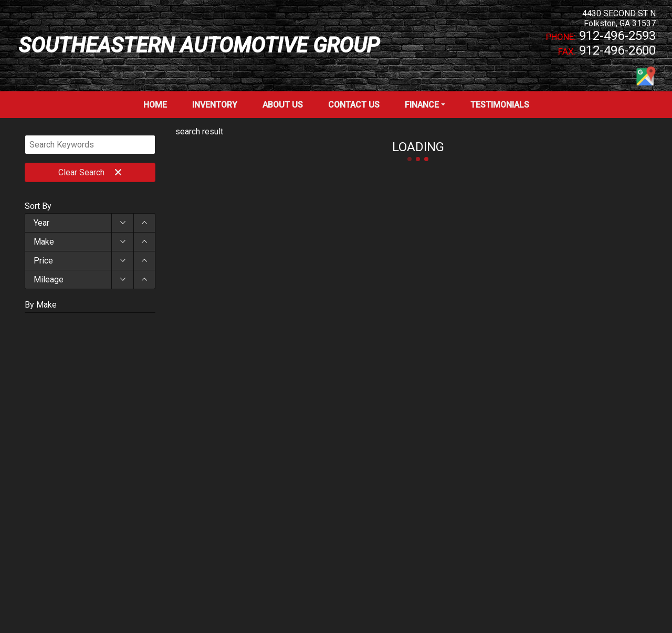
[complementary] (640, 602)
